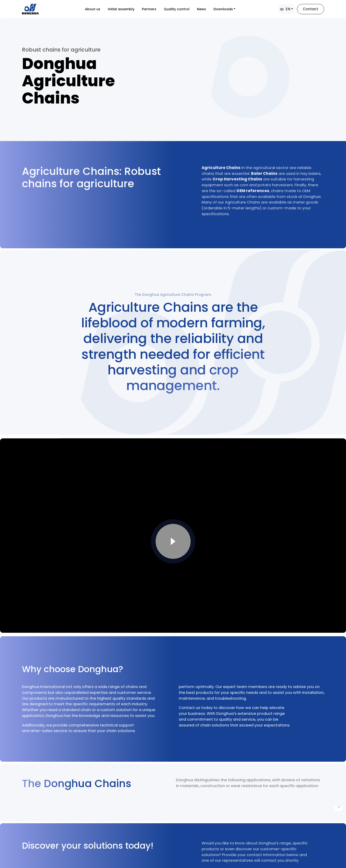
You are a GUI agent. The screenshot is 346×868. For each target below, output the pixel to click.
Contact (311, 9)
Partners (149, 9)
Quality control (177, 9)
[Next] (339, 806)
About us (93, 9)
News (201, 9)
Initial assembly (121, 9)
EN (285, 9)
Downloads (223, 9)
